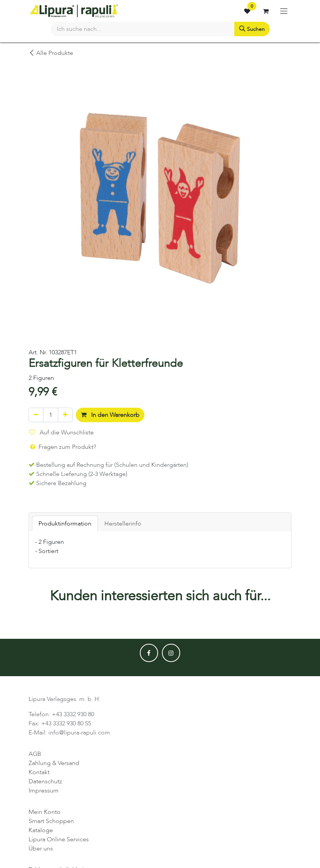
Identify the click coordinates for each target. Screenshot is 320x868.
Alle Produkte (51, 53)
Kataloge (41, 830)
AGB (35, 754)
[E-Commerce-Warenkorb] (266, 11)
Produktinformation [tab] (65, 524)
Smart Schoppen (51, 821)
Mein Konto (45, 812)
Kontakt (39, 772)
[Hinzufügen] (65, 415)
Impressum (44, 791)
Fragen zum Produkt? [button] (62, 447)
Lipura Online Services (59, 839)
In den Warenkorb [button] (110, 415)
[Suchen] (252, 29)
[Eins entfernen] (36, 415)
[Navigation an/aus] (284, 11)
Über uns (41, 849)
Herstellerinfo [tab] (123, 524)
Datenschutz (45, 781)
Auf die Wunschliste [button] (61, 432)
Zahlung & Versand (54, 763)
